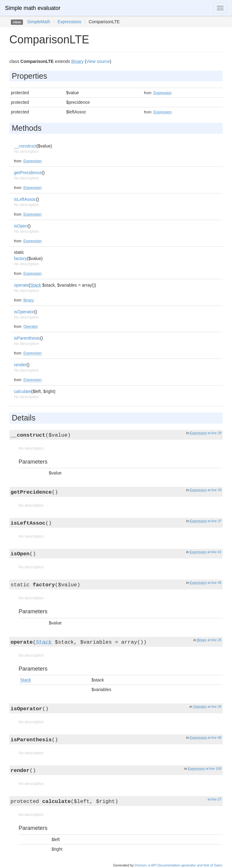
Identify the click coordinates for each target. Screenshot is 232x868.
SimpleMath (39, 22)
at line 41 (214, 552)
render (20, 365)
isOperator (24, 312)
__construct (25, 146)
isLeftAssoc (25, 199)
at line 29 (214, 433)
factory (20, 258)
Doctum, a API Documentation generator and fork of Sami (178, 865)
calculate (22, 391)
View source (98, 61)
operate (21, 285)
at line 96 (214, 738)
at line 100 (214, 769)
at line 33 (214, 490)
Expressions (69, 22)
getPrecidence (28, 173)
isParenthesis (27, 338)
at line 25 (214, 640)
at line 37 (214, 521)
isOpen (21, 226)
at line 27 (214, 799)
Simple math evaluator (33, 8)
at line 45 (214, 583)
